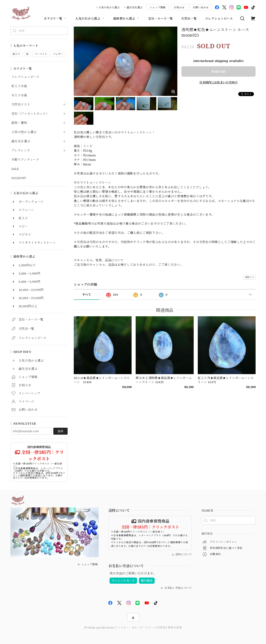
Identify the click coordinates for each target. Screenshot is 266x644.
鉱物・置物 (19, 123)
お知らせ (179, 7)
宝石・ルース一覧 (161, 18)
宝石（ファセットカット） (30, 114)
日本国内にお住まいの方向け (218, 82)
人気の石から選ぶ (90, 18)
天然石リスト (21, 104)
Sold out (218, 71)
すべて (87, 295)
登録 (60, 431)
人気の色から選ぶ (109, 7)
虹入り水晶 (19, 86)
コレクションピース (219, 18)
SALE (15, 169)
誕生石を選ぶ (135, 7)
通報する (250, 277)
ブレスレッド (21, 150)
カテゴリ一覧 (55, 18)
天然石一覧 (189, 18)
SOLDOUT (19, 178)
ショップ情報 (158, 7)
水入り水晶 (19, 95)
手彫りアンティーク (25, 160)
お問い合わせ (201, 7)
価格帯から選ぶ (126, 18)
